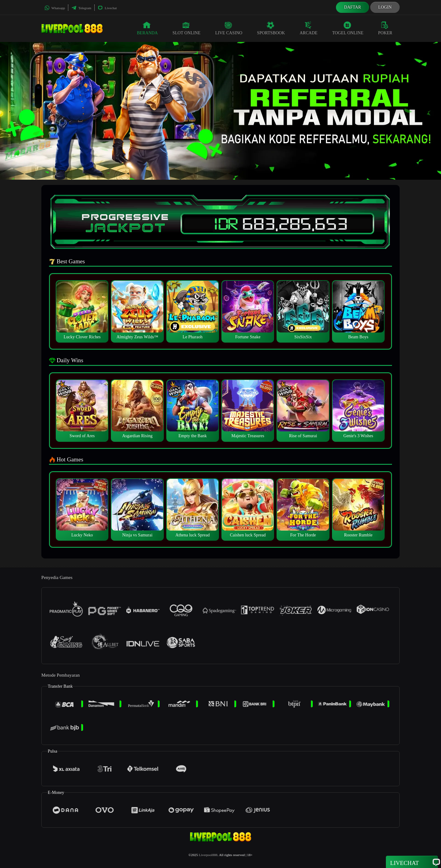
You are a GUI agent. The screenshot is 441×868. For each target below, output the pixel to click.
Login (385, 7)
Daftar (352, 7)
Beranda (147, 28)
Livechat (107, 8)
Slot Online (186, 28)
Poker (385, 28)
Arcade (309, 28)
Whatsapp (55, 8)
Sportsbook (271, 28)
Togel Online (348, 28)
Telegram (81, 8)
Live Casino (229, 28)
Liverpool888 (208, 855)
